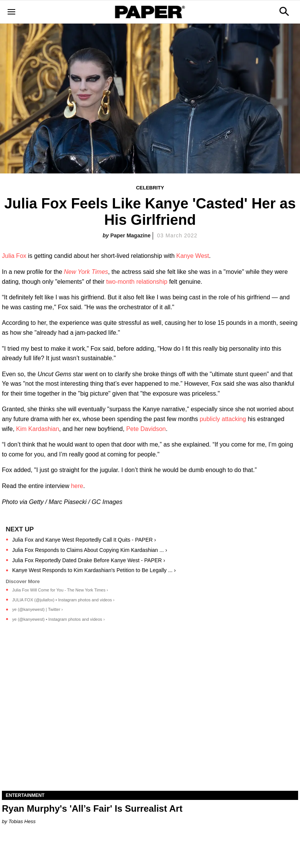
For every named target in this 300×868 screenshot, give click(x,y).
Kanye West (193, 256)
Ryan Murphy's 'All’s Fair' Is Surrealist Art (92, 808)
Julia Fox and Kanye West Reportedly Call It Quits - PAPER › (84, 540)
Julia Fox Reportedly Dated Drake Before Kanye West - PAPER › (89, 560)
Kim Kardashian (37, 429)
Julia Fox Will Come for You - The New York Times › (60, 590)
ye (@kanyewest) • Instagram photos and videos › (58, 619)
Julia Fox (14, 256)
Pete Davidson (146, 429)
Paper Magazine (131, 235)
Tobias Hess (22, 821)
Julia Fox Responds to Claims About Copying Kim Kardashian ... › (90, 550)
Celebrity (150, 188)
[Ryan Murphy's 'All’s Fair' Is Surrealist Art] (150, 717)
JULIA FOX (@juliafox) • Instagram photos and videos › (63, 600)
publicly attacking (223, 419)
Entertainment (25, 795)
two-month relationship (137, 282)
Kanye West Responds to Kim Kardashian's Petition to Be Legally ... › (94, 570)
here (77, 486)
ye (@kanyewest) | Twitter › (37, 609)
